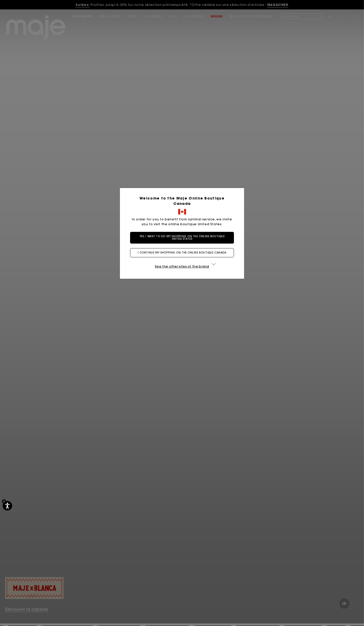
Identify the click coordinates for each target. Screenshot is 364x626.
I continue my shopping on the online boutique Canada (182, 253)
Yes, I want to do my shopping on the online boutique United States (182, 238)
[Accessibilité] (7, 506)
